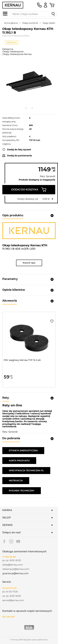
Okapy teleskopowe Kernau (17, 54)
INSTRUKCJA (16, 481)
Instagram (11, 541)
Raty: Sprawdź (48, 176)
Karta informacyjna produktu (16, 36)
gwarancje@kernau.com (15, 573)
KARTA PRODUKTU (19, 461)
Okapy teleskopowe (13, 52)
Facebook (4, 541)
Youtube (18, 541)
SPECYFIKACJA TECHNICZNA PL (26, 470)
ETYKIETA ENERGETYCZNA (23, 450)
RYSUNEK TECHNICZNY (22, 491)
